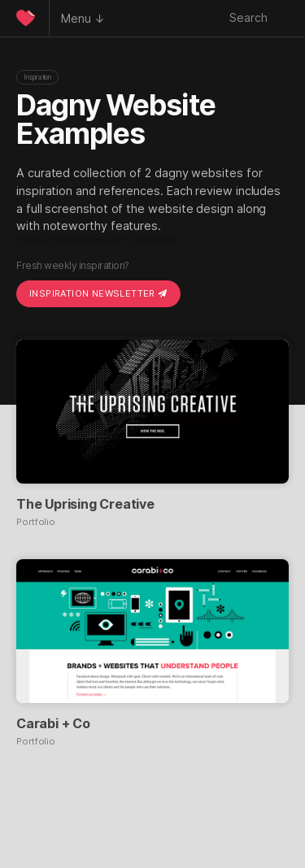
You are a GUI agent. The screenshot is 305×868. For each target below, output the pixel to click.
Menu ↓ (83, 18)
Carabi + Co (53, 723)
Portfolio (36, 522)
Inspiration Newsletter (98, 293)
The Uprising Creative (85, 504)
